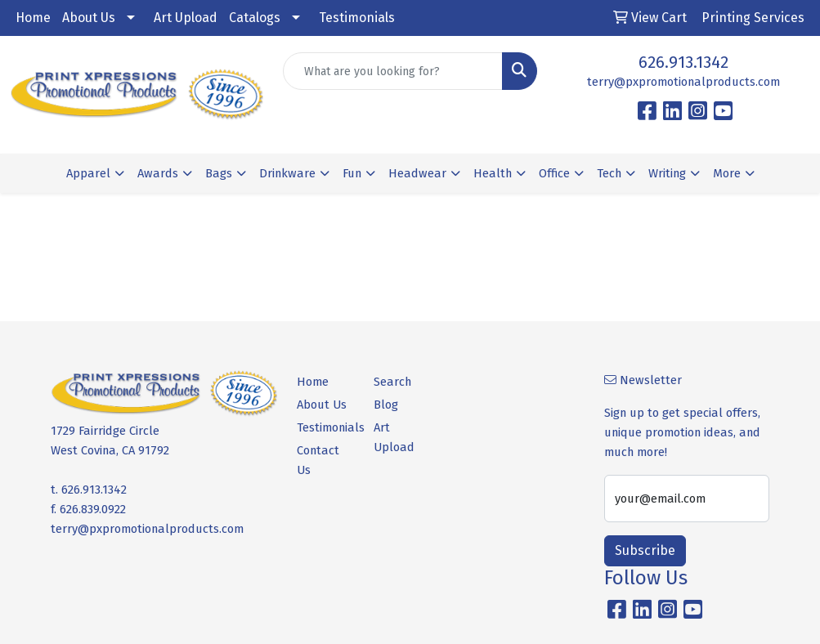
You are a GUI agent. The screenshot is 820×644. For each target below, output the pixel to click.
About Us (89, 18)
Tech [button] (609, 173)
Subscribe (645, 550)
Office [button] (554, 173)
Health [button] (493, 173)
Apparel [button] (88, 173)
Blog (386, 405)
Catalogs (255, 18)
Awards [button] (158, 173)
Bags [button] (219, 173)
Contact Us (318, 460)
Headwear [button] (417, 173)
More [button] (727, 173)
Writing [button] (667, 173)
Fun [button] (352, 173)
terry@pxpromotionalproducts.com (683, 82)
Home (33, 18)
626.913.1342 (683, 62)
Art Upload (186, 18)
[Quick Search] (392, 71)
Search (392, 382)
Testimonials (357, 18)
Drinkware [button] (287, 173)
